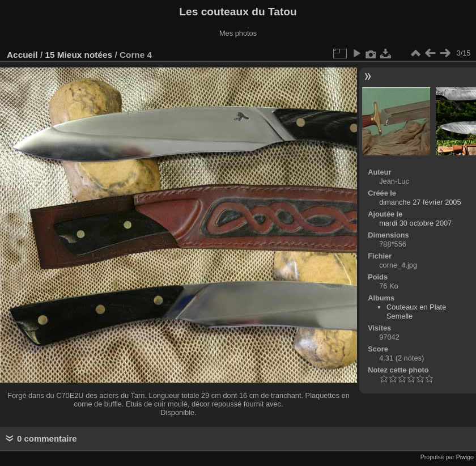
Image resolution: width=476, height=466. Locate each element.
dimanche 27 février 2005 (420, 202)
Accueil (22, 55)
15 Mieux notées (78, 55)
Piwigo (465, 457)
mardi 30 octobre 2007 (415, 223)
